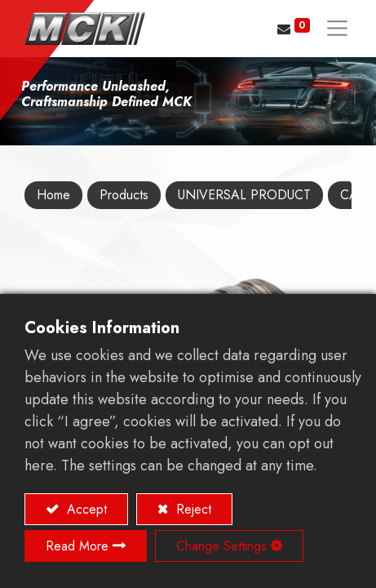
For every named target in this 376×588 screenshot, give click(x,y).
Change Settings (221, 546)
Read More (77, 546)
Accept (85, 509)
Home (53, 195)
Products (124, 195)
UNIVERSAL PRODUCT (244, 195)
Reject (192, 509)
